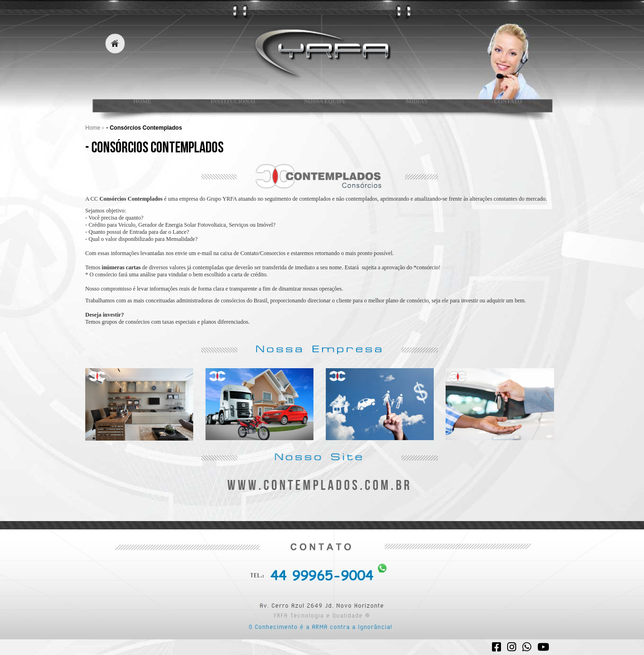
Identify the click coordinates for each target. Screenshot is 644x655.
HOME (139, 105)
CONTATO (505, 105)
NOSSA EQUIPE (322, 105)
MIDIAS (413, 105)
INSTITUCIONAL (230, 105)
